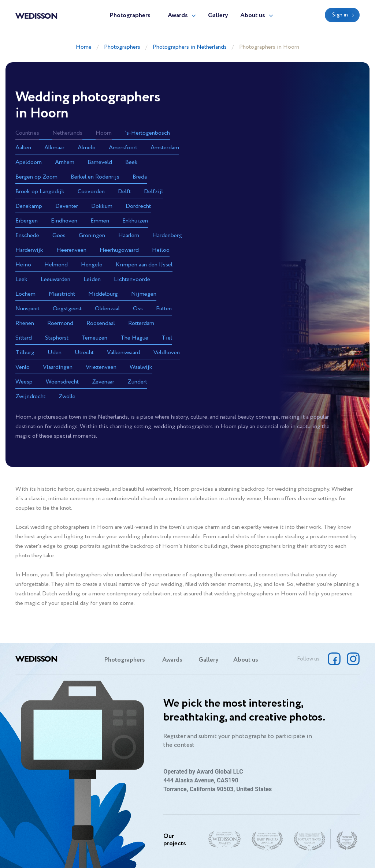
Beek (131, 162)
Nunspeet (27, 309)
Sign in (340, 15)
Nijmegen (144, 294)
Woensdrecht (62, 382)
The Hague (134, 338)
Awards (178, 16)
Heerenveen (71, 250)
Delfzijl (153, 192)
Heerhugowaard (119, 250)
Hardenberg (167, 235)
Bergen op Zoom (36, 177)
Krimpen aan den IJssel (144, 265)
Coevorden (91, 192)
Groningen (92, 235)
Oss (138, 309)
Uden (55, 353)
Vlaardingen (58, 367)
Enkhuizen (135, 221)
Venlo (23, 367)
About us (253, 16)
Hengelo (92, 265)
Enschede (27, 235)
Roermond (60, 323)
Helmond (56, 265)
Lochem (25, 294)
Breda (140, 177)
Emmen (100, 221)
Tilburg (25, 353)
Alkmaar (54, 148)
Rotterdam (141, 323)
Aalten (23, 148)
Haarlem (129, 235)
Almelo (87, 148)
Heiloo (161, 250)
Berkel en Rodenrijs (95, 177)
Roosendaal (101, 323)
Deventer (67, 206)
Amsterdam (165, 148)
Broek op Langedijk (40, 192)
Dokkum (102, 206)
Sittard (24, 338)
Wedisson (36, 15)
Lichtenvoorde (132, 279)
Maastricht (62, 294)
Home (84, 47)
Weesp (24, 382)
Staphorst (57, 338)
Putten (164, 309)
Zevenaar (103, 382)
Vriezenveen (101, 367)
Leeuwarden (55, 279)
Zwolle (67, 396)
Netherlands (67, 133)
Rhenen (25, 323)
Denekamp (29, 206)
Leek (21, 279)
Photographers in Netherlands (190, 47)
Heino (23, 265)
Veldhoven (167, 353)
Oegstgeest (67, 309)
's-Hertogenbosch (147, 133)
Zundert (137, 382)
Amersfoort (123, 148)
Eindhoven (64, 221)
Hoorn (104, 133)
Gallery (218, 16)
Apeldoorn (29, 162)
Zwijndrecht (30, 396)
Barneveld (100, 162)
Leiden (92, 279)
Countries (27, 133)
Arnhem (65, 162)
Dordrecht (138, 206)
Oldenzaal (107, 309)
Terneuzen (94, 338)
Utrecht (84, 353)
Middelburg (103, 294)
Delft (124, 192)
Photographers (130, 16)
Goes (59, 235)
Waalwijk (141, 367)
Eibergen (27, 221)
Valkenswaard (124, 353)
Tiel (167, 338)
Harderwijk (29, 250)
